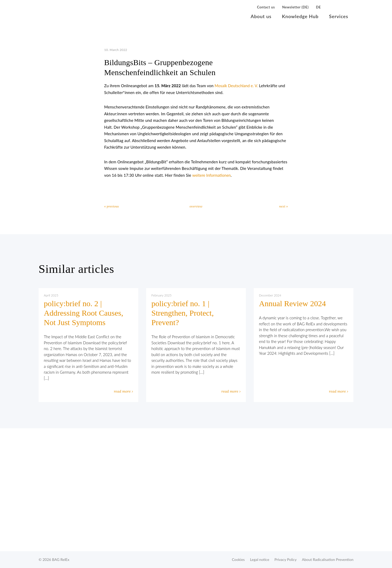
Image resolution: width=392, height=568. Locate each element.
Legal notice (260, 559)
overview (196, 206)
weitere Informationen (212, 175)
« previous (112, 206)
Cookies (238, 559)
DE (318, 7)
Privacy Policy (285, 559)
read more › (123, 391)
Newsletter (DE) (295, 7)
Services (339, 16)
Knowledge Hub (300, 16)
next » (284, 206)
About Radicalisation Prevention (328, 559)
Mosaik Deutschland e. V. (236, 86)
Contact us (266, 7)
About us (261, 16)
